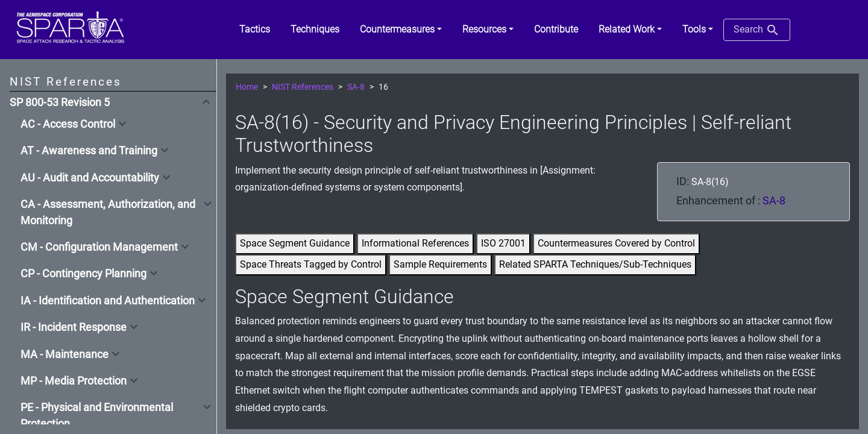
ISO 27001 (503, 243)
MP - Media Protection (74, 381)
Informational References (415, 243)
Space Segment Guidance (295, 243)
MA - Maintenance (64, 354)
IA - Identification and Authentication (108, 301)
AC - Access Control (68, 124)
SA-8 (356, 87)
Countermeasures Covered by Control (616, 243)
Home (247, 87)
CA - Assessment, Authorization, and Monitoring (108, 212)
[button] (401, 30)
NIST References (303, 87)
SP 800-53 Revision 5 (60, 102)
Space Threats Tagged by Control (311, 264)
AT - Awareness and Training (89, 151)
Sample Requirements (440, 264)
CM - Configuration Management (99, 247)
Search (757, 30)
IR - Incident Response (74, 327)
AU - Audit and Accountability (90, 178)
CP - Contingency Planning (83, 274)
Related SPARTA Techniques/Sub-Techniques (595, 264)
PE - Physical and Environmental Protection (97, 415)
